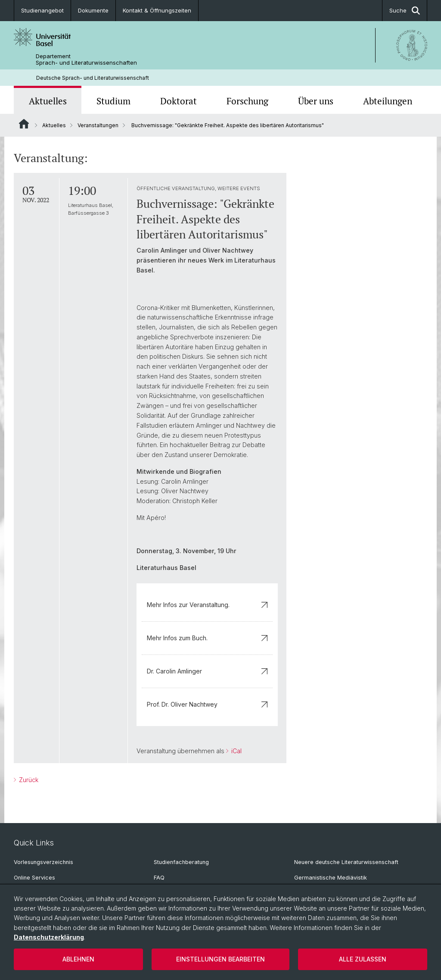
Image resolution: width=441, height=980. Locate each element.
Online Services (34, 878)
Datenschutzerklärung (49, 937)
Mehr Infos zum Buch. (207, 638)
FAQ (159, 878)
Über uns (316, 101)
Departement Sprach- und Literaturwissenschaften (86, 59)
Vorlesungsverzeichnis (43, 862)
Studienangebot (42, 10)
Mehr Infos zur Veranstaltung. (207, 605)
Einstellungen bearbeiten (220, 959)
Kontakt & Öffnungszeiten (157, 10)
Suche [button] (405, 11)
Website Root (24, 124)
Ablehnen (78, 959)
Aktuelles (48, 101)
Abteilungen (388, 101)
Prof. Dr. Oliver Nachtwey (207, 704)
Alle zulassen (363, 959)
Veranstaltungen (98, 125)
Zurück (28, 780)
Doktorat (179, 101)
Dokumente (93, 10)
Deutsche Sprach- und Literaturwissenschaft (93, 78)
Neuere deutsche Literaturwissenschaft (346, 862)
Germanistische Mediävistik (331, 878)
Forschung (247, 101)
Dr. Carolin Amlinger (207, 671)
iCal (236, 751)
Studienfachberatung (181, 862)
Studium (113, 101)
